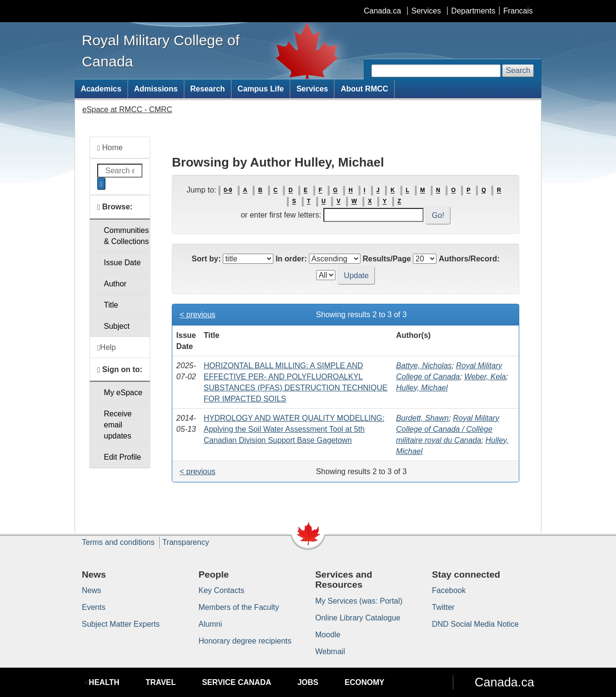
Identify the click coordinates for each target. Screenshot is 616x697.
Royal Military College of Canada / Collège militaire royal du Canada (448, 429)
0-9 (228, 191)
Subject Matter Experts (121, 624)
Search (518, 71)
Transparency (186, 542)
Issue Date (122, 263)
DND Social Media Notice (476, 624)
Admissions (156, 89)
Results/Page (386, 259)
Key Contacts (222, 590)
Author (115, 284)
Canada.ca (382, 11)
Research (207, 89)
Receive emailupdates (118, 425)
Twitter (443, 607)
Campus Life (261, 89)
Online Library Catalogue (358, 618)
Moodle (328, 635)
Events (94, 607)
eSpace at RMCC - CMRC (127, 110)
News (91, 590)
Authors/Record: (469, 259)
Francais (518, 11)
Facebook (449, 590)
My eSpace (123, 393)
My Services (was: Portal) (359, 601)
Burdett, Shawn (422, 418)
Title (111, 305)
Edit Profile (122, 457)
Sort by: (206, 259)
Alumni (211, 624)
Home (110, 148)
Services (426, 11)
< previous (197, 315)
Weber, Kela (485, 377)
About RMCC (365, 89)
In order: (291, 259)
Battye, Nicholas (424, 366)
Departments (474, 11)
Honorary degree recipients (245, 641)
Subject (117, 326)
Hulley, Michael (422, 388)
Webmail (330, 652)
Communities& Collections (126, 236)
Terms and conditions (118, 542)
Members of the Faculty (239, 607)
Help (107, 348)
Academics (101, 89)
